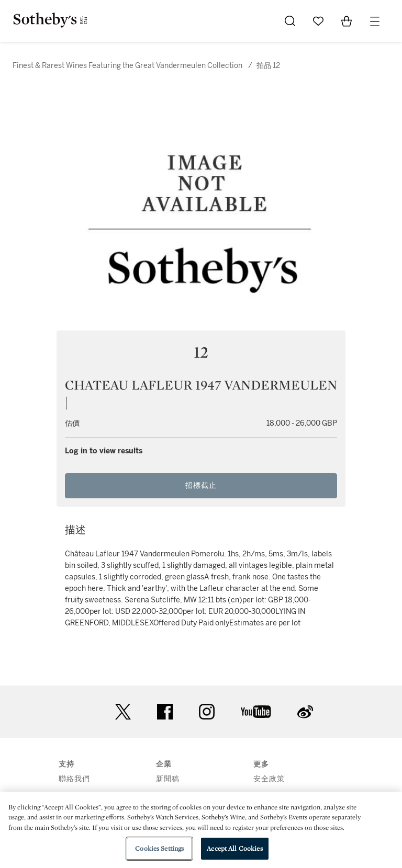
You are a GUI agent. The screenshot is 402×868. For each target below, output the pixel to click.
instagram (207, 712)
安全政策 (269, 779)
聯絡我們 (74, 779)
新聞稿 (168, 779)
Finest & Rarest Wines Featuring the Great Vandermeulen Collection (127, 66)
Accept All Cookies (234, 848)
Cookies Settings (159, 848)
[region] (201, 830)
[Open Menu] (375, 21)
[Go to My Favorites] (318, 21)
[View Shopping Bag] (347, 21)
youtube (256, 712)
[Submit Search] (290, 21)
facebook (165, 712)
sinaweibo (305, 712)
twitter (123, 712)
